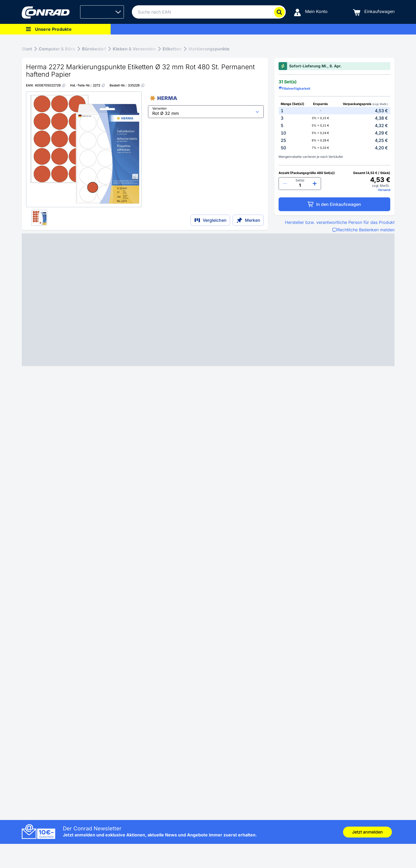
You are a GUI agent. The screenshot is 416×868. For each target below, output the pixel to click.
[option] (334, 111)
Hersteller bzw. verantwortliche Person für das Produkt (340, 222)
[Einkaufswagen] (374, 12)
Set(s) (300, 180)
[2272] (99, 85)
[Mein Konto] (311, 12)
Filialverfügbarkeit (294, 88)
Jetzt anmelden (367, 832)
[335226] (136, 85)
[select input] (206, 112)
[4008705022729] (50, 85)
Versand (384, 190)
